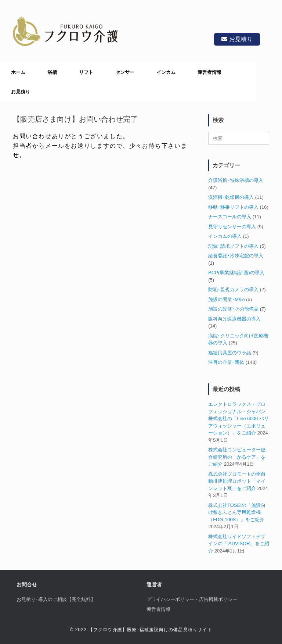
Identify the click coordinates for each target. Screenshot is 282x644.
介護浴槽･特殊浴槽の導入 (236, 180)
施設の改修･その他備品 (233, 309)
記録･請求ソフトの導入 (233, 246)
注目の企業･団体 (226, 362)
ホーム (18, 72)
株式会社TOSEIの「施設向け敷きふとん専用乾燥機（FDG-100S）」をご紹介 (237, 512)
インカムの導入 (225, 236)
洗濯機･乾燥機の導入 (231, 197)
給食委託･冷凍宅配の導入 (236, 256)
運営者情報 (209, 72)
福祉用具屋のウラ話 (230, 353)
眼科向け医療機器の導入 (234, 319)
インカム (166, 72)
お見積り (237, 39)
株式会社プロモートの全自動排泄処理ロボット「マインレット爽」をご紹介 (237, 481)
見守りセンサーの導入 (232, 227)
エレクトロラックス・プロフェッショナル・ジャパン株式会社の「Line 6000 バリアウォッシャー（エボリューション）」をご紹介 (238, 418)
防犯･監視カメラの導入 (233, 289)
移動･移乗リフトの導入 (233, 207)
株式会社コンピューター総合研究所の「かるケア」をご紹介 (237, 457)
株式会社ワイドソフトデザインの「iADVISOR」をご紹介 (238, 544)
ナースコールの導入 (230, 217)
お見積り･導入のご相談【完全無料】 (56, 599)
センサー (125, 72)
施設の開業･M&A (226, 299)
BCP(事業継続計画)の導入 (236, 273)
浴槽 (52, 72)
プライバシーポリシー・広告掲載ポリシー (192, 599)
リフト (86, 72)
